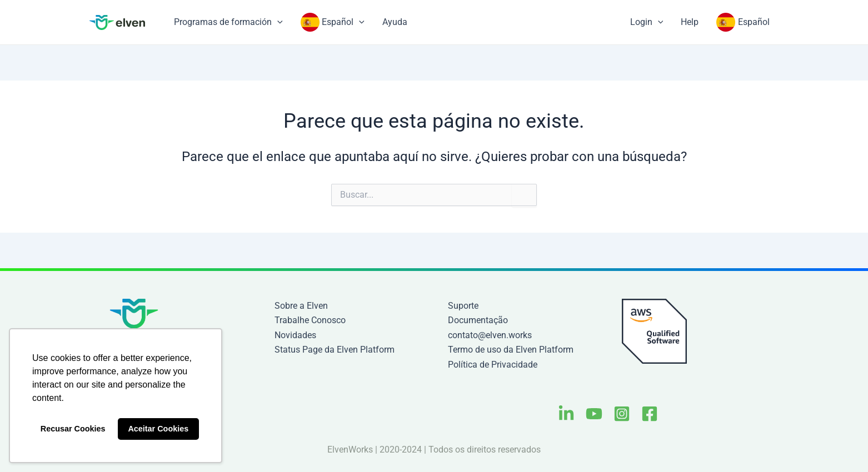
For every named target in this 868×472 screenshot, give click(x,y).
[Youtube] (594, 414)
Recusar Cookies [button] (73, 429)
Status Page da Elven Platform (335, 350)
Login (647, 22)
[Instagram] (622, 414)
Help (690, 22)
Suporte (463, 306)
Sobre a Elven (301, 306)
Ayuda (395, 22)
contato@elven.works (490, 335)
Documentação (478, 320)
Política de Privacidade (493, 365)
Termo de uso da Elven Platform (511, 350)
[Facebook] (650, 414)
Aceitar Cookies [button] (158, 429)
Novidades (295, 335)
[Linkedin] (566, 414)
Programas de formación (228, 22)
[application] (277, 22)
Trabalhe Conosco (310, 320)
